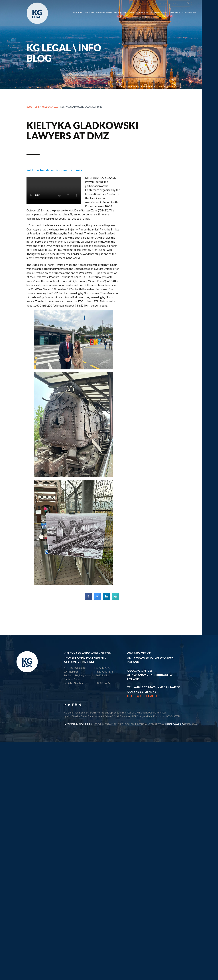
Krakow (89, 6)
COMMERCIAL (189, 6)
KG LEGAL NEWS (50, 107)
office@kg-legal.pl (142, 695)
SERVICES (78, 6)
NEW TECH (175, 6)
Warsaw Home (104, 6)
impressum (70, 724)
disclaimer (85, 724)
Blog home (33, 107)
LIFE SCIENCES (161, 6)
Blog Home (120, 6)
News (131, 6)
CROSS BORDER (144, 6)
